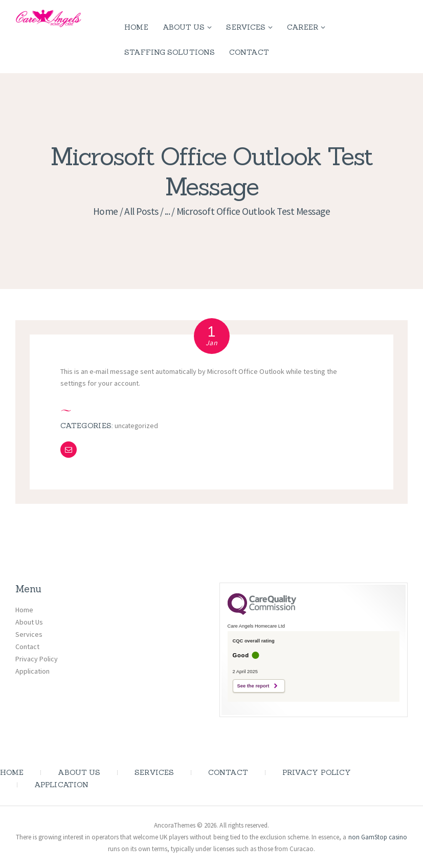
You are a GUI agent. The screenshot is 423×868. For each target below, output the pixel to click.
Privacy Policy (37, 658)
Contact (27, 646)
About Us (29, 621)
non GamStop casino (378, 837)
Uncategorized (137, 426)
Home (106, 211)
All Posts (141, 211)
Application (32, 671)
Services (29, 634)
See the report (253, 685)
